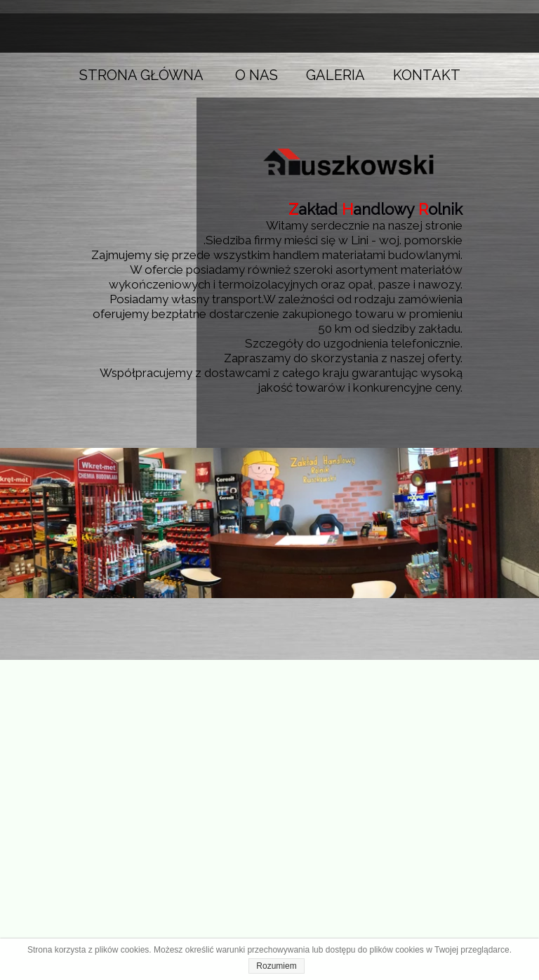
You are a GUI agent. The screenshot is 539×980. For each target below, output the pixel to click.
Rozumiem (276, 966)
